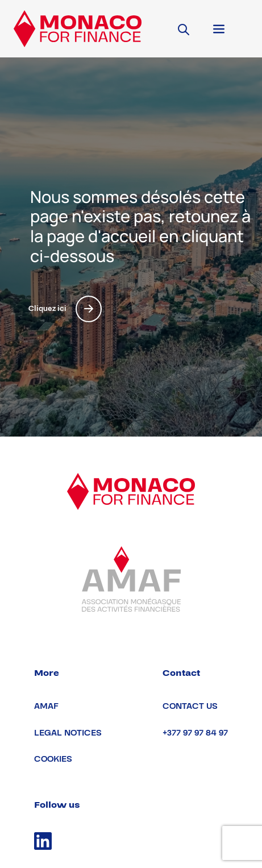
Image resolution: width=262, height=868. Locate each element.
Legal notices (68, 733)
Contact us (190, 706)
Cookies (53, 759)
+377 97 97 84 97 (195, 733)
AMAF (46, 706)
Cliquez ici (65, 309)
